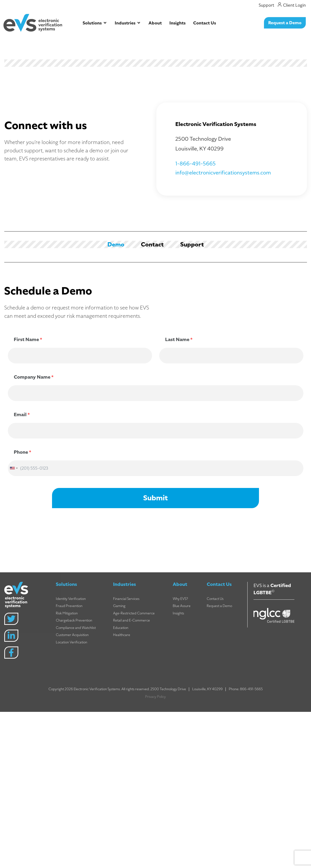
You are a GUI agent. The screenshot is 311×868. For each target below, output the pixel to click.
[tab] (116, 244)
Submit (155, 498)
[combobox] (14, 468)
